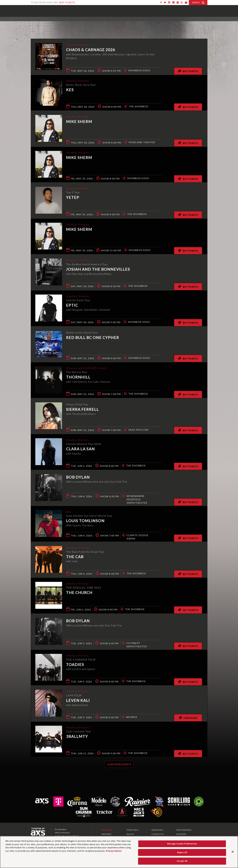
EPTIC (72, 305)
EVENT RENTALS (184, 830)
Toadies (75, 665)
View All (202, 24)
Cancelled (188, 718)
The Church (79, 593)
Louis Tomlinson (85, 521)
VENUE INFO (157, 830)
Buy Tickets (67, 2)
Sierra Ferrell (83, 409)
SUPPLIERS (181, 834)
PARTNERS (106, 834)
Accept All (182, 861)
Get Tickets (188, 610)
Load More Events (119, 764)
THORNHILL (78, 377)
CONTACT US (158, 834)
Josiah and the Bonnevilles (98, 269)
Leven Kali (78, 701)
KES (70, 90)
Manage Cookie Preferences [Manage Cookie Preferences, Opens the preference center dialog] (182, 844)
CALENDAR (107, 830)
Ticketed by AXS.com (116, 25)
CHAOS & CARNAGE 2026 (91, 50)
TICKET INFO (132, 830)
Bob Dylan (78, 477)
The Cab (75, 557)
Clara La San (80, 449)
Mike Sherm (79, 122)
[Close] (233, 852)
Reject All (182, 852)
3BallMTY (77, 737)
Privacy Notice (114, 851)
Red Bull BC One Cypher (93, 337)
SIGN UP (130, 834)
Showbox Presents (36, 10)
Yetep (73, 198)
